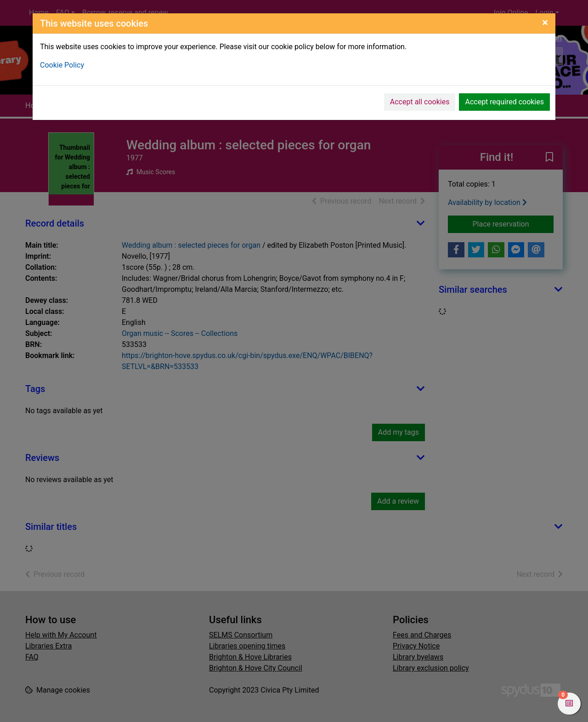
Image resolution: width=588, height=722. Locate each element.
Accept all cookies (420, 102)
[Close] (545, 23)
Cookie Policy (62, 65)
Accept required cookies (504, 102)
